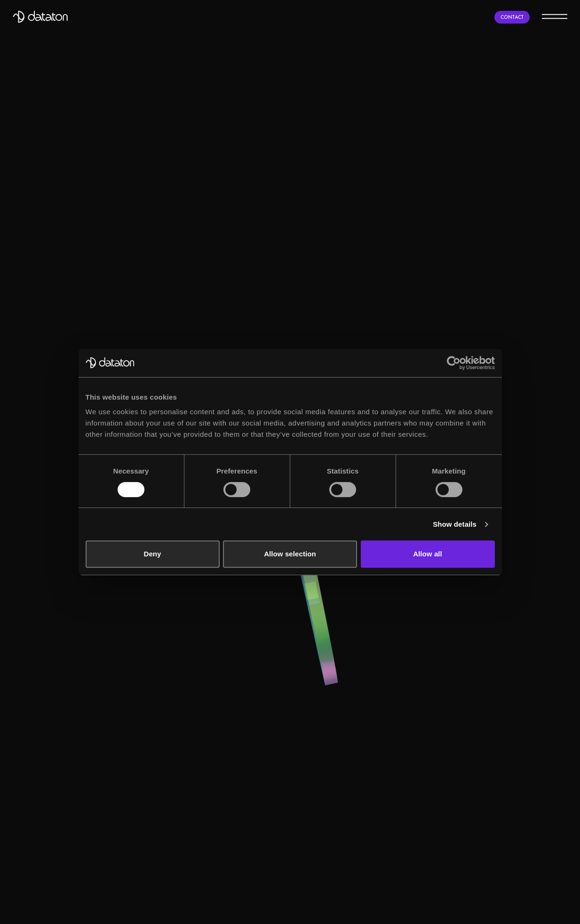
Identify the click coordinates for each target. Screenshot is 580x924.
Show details (455, 524)
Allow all (428, 554)
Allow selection (290, 554)
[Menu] (555, 16)
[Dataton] (40, 17)
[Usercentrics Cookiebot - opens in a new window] (454, 363)
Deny (152, 554)
